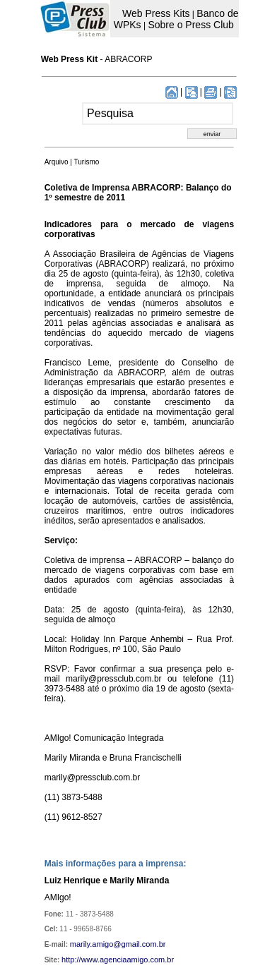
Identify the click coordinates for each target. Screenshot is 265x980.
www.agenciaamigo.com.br (128, 960)
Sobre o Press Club (190, 25)
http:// (71, 960)
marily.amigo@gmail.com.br (118, 944)
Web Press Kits (156, 13)
